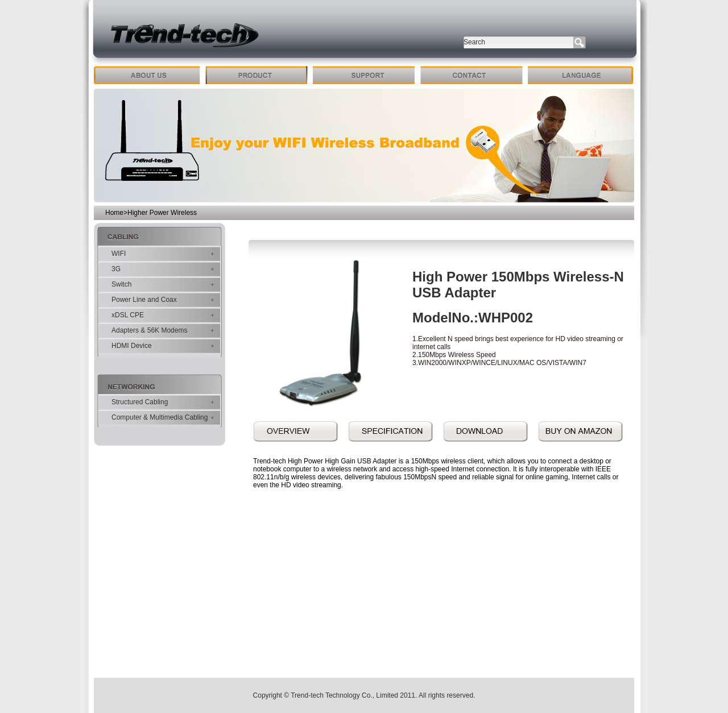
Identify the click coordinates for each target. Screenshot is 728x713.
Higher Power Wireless (162, 213)
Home (114, 213)
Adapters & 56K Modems (149, 330)
